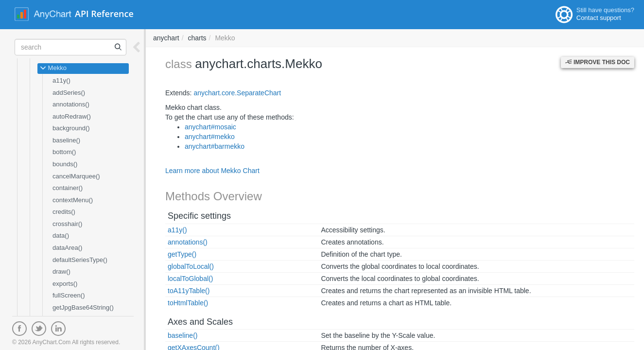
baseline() (66, 140)
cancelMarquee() (76, 176)
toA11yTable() (189, 291)
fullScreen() (69, 295)
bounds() (65, 164)
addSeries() (69, 93)
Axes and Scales (200, 322)
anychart (166, 38)
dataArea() (67, 248)
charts (197, 38)
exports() (65, 284)
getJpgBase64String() (83, 307)
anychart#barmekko (215, 146)
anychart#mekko (210, 137)
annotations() (71, 104)
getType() (182, 254)
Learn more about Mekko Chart (212, 171)
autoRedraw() (72, 116)
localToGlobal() (190, 279)
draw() (61, 271)
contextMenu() (73, 200)
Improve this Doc (598, 62)
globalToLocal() (191, 266)
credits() (64, 212)
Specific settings (199, 216)
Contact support (599, 18)
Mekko (53, 69)
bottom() (64, 152)
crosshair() (67, 224)
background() (71, 128)
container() (68, 188)
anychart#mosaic (210, 127)
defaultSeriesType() (80, 260)
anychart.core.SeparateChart (237, 93)
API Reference (104, 14)
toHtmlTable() (188, 303)
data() (61, 236)
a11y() (61, 80)
